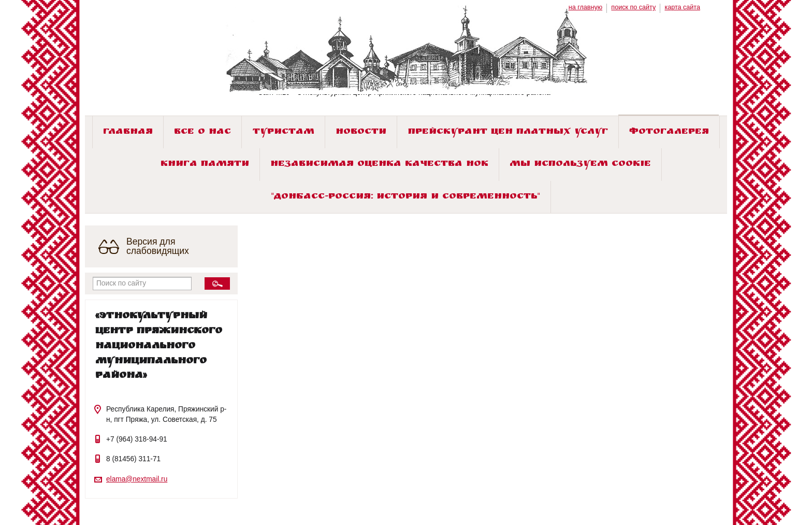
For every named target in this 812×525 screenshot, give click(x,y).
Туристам (284, 132)
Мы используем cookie (580, 165)
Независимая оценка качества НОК (379, 165)
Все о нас (202, 132)
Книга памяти (205, 165)
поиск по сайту (633, 7)
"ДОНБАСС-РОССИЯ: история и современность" (406, 197)
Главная (128, 132)
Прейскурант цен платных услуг (508, 132)
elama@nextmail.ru (137, 479)
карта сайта (682, 7)
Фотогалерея (669, 132)
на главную (585, 7)
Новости (361, 132)
